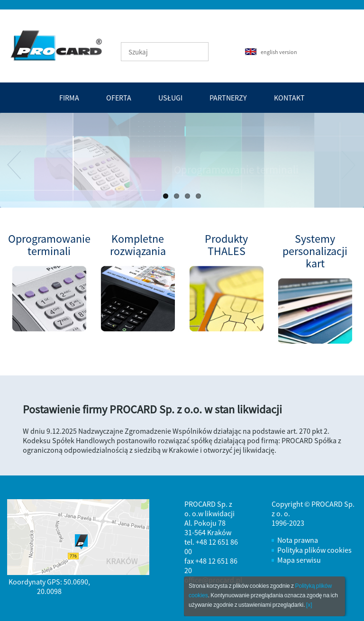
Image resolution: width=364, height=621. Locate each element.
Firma (69, 98)
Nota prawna (298, 540)
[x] (309, 605)
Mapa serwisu (299, 560)
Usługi (170, 98)
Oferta (119, 98)
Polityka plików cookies (314, 550)
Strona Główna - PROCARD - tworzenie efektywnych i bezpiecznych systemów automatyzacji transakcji (62, 45)
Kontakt (289, 98)
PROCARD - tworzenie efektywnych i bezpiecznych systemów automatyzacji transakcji (55, 46)
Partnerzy (228, 98)
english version (271, 52)
